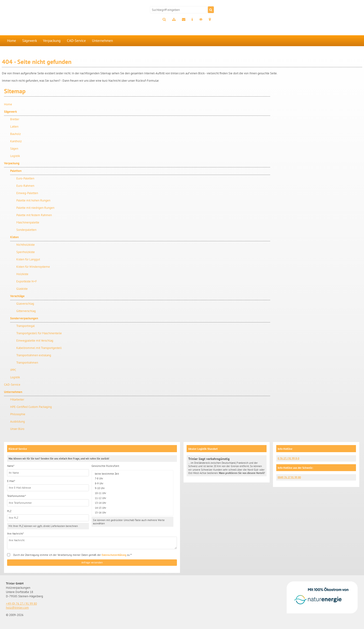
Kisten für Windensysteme (33, 267)
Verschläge (17, 296)
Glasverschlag (25, 304)
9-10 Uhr (132, 488)
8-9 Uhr (132, 483)
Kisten (14, 237)
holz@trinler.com (17, 608)
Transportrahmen (27, 363)
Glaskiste (22, 289)
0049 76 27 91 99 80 (289, 477)
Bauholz (15, 134)
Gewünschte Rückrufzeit (105, 466)
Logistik (15, 156)
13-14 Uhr (132, 503)
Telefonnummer (17, 496)
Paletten (16, 171)
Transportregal (26, 326)
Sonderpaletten (26, 230)
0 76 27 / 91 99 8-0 (288, 458)
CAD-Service (76, 41)
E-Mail (11, 481)
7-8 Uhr (132, 479)
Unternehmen (102, 41)
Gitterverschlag (26, 311)
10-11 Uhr (132, 493)
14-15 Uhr (132, 508)
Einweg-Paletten (27, 193)
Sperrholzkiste (26, 252)
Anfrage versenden (92, 562)
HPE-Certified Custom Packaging (31, 407)
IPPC (13, 370)
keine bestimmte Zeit (132, 474)
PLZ (9, 511)
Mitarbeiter (17, 399)
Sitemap (174, 20)
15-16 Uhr (132, 513)
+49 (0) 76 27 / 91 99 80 (21, 604)
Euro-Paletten (25, 178)
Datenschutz (201, 20)
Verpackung (52, 41)
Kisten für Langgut (28, 259)
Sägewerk (30, 41)
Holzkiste (22, 274)
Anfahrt (210, 20)
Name (11, 466)
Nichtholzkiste (26, 245)
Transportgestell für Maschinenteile (39, 333)
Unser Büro (17, 429)
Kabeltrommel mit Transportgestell (39, 348)
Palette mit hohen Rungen (33, 200)
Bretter (15, 119)
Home (12, 41)
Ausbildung (18, 422)
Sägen (14, 149)
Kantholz (16, 141)
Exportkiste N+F (27, 281)
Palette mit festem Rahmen (34, 215)
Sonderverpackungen (24, 318)
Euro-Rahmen (25, 186)
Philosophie (18, 414)
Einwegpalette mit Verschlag (35, 341)
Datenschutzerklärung (114, 555)
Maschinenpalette (28, 222)
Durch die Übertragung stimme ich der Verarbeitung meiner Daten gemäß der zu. (72, 555)
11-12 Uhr (132, 498)
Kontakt (184, 20)
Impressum (192, 20)
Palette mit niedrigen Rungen (35, 208)
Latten (14, 127)
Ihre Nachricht (15, 534)
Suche (164, 20)
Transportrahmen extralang (34, 355)
